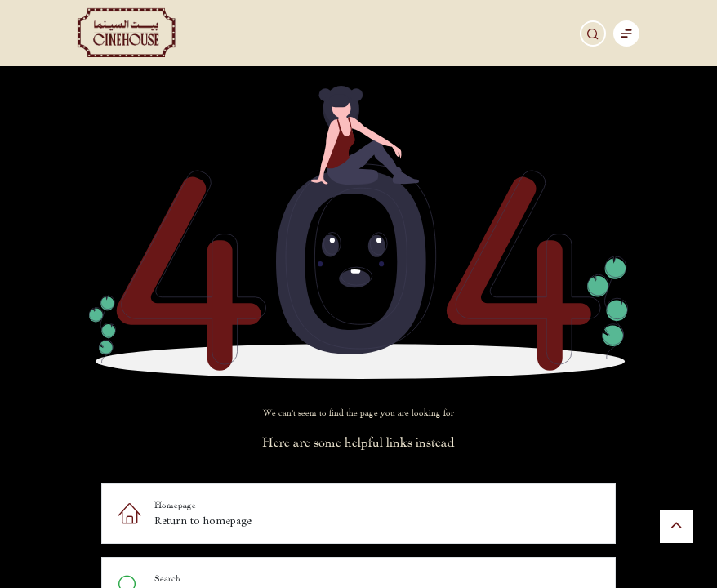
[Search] (593, 33)
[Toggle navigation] (626, 33)
